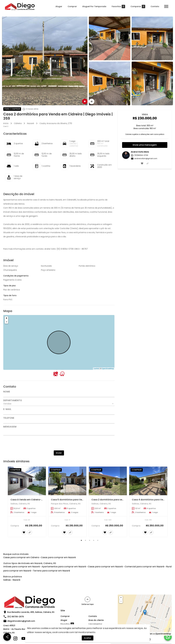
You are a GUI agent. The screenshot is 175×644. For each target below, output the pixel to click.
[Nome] (59, 395)
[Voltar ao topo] (87, 599)
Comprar (72, 6)
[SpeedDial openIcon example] (7, 637)
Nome (7, 392)
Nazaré (31, 123)
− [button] (7, 322)
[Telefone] (59, 421)
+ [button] (6, 318)
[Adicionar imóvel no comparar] (148, 163)
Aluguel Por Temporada (94, 6)
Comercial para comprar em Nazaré (144, 567)
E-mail (7, 409)
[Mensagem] (59, 432)
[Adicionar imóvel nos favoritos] (142, 163)
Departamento (13, 400)
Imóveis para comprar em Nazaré (22, 567)
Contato (155, 6)
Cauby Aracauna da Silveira (53, 123)
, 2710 (56, 123)
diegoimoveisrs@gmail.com (21, 621)
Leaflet (96, 369)
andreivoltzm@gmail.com (144, 158)
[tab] (85, 101)
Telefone (9, 418)
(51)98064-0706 (139, 155)
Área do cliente (96, 620)
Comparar (138, 7)
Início (6, 123)
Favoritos (118, 7)
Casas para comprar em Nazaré (58, 557)
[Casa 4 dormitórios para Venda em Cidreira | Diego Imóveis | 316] (148, 481)
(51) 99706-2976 (16, 617)
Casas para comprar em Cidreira (21, 557)
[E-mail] (59, 412)
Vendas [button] (7, 404)
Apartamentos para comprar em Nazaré (64, 567)
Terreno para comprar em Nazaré (51, 571)
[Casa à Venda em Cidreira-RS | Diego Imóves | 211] (27, 481)
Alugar (59, 6)
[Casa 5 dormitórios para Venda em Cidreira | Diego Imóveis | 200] (67, 481)
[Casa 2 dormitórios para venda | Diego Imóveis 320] (108, 481)
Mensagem (10, 427)
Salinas (7, 580)
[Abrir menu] (166, 6)
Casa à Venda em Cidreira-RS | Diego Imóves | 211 (38, 500)
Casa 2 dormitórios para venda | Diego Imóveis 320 (120, 500)
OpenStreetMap (108, 369)
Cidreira (18, 123)
